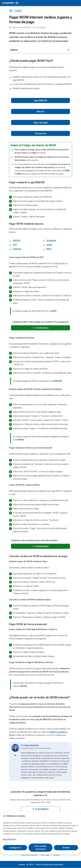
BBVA (49, 249)
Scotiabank (51, 240)
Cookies (56, 855)
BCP (15, 245)
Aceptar (66, 848)
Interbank (17, 249)
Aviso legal (45, 855)
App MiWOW (41, 100)
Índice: (14, 50)
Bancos (41, 111)
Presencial (40, 133)
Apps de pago (41, 122)
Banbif (49, 245)
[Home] (11, 11)
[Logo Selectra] (8, 3)
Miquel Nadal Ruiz (32, 745)
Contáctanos (40, 328)
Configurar (15, 848)
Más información (10, 839)
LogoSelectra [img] (21, 865)
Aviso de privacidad (29, 855)
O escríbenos (40, 809)
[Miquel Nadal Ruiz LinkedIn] (15, 755)
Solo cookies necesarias (40, 848)
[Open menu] (18, 3)
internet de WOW (28, 704)
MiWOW (17, 240)
